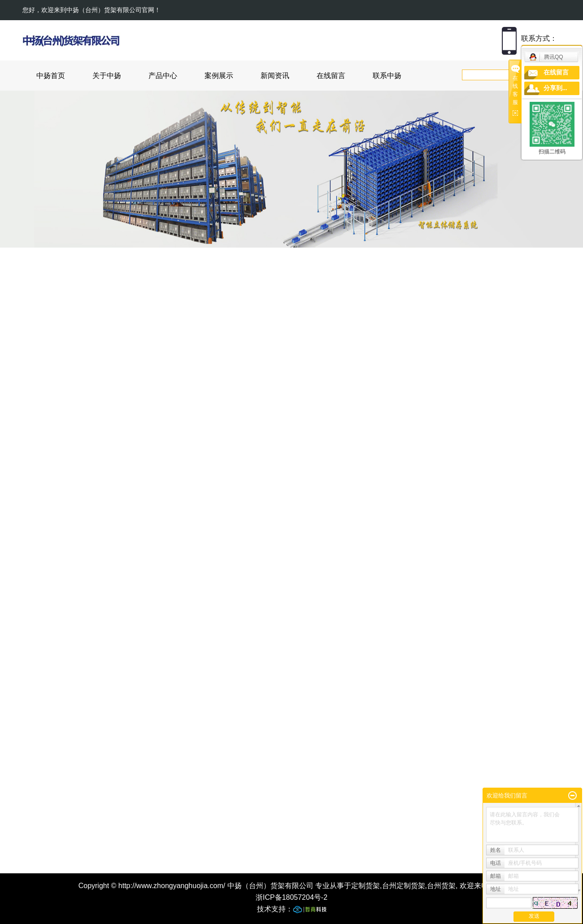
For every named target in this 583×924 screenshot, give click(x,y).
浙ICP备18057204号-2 (291, 897)
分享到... (555, 88)
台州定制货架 (404, 886)
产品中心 (163, 76)
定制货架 (365, 886)
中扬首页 (51, 76)
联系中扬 (387, 76)
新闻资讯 (275, 76)
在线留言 (331, 76)
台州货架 (441, 886)
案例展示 (219, 76)
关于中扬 (107, 76)
